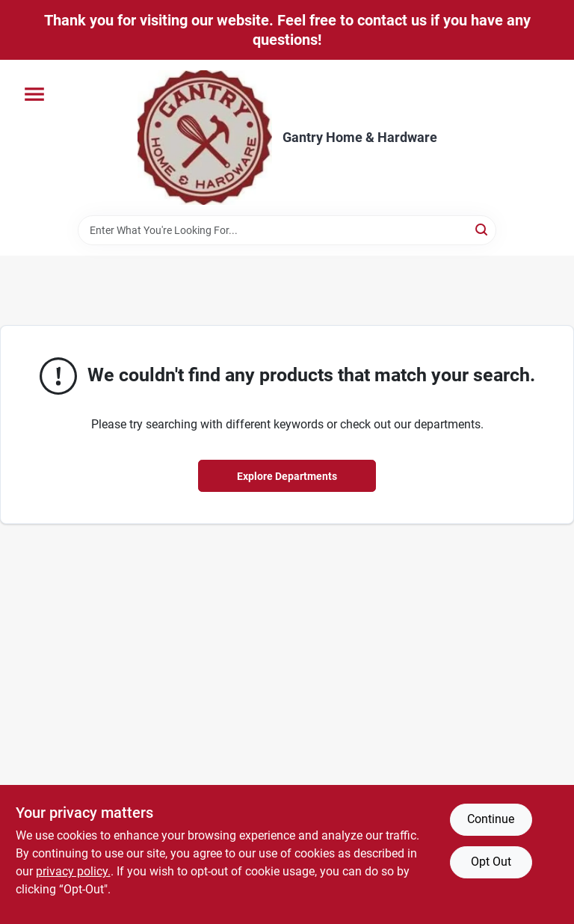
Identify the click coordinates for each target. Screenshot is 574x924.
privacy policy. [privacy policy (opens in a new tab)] (73, 871)
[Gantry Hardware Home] (205, 138)
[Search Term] (287, 230)
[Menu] (34, 94)
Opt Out (491, 862)
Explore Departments (287, 476)
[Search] (482, 229)
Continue (491, 819)
